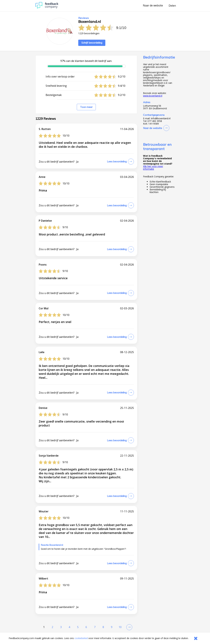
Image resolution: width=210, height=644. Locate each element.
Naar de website (153, 6)
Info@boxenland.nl (161, 118)
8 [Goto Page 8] (103, 627)
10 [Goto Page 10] (120, 627)
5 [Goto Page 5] (78, 627)
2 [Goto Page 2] (52, 627)
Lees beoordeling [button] (117, 161)
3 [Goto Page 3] (61, 627)
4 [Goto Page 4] (69, 627)
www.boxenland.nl (153, 96)
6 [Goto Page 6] (86, 627)
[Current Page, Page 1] (44, 627)
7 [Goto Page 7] (95, 627)
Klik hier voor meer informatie (153, 168)
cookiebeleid (81, 638)
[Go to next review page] (129, 627)
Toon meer (86, 107)
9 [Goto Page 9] (112, 627)
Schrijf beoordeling (92, 43)
